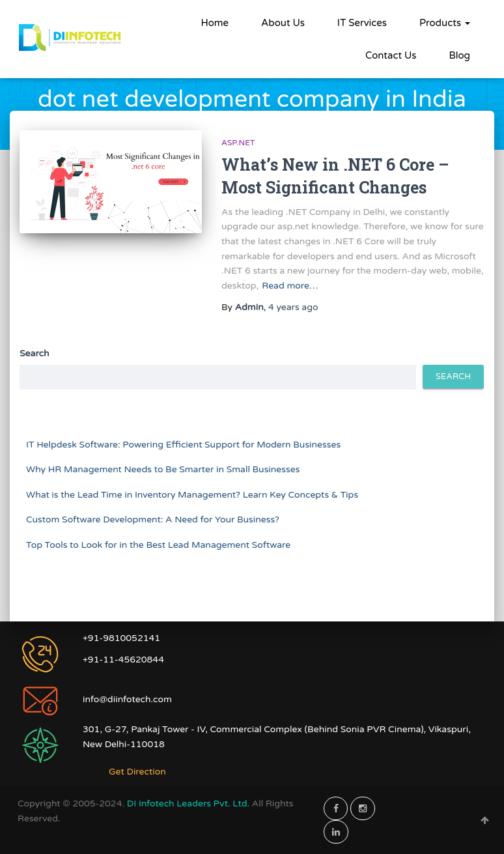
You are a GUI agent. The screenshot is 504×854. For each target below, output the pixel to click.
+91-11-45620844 (123, 660)
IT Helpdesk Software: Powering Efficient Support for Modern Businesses (183, 445)
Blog (459, 55)
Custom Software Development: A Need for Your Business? (153, 520)
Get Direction (137, 772)
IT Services (362, 23)
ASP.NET (238, 143)
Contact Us (391, 55)
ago (293, 307)
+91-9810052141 (121, 638)
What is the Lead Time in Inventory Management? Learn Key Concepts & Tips (192, 495)
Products (445, 23)
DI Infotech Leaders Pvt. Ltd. (189, 804)
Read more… (290, 286)
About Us (283, 23)
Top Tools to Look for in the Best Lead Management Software (158, 545)
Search (35, 353)
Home (215, 23)
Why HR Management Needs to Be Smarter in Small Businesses (163, 469)
